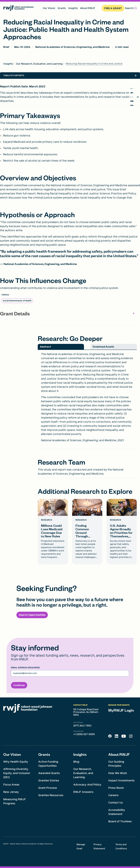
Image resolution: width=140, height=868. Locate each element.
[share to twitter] (133, 90)
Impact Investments (121, 780)
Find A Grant (113, 8)
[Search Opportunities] (32, 615)
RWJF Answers (83, 792)
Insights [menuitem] (73, 8)
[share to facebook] (133, 96)
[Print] (133, 117)
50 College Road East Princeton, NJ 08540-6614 (86, 712)
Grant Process (48, 788)
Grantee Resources (51, 795)
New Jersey (11, 792)
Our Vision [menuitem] (49, 8)
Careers (113, 795)
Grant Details (67, 313)
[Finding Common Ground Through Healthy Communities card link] (87, 532)
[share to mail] (133, 103)
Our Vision (12, 754)
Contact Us (116, 803)
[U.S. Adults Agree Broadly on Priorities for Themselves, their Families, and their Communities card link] (122, 532)
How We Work (118, 773)
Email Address (25, 668)
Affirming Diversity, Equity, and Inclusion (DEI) (17, 773)
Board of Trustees (120, 821)
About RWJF (119, 754)
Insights (80, 754)
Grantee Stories (49, 780)
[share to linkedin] (133, 110)
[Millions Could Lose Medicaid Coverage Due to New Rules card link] (53, 532)
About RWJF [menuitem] (88, 8)
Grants (44, 754)
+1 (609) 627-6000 (84, 734)
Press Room (116, 788)
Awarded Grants (49, 773)
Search (131, 8)
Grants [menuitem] (62, 8)
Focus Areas (11, 785)
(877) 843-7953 (82, 726)
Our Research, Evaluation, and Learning (83, 773)
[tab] (61, 347)
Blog (76, 762)
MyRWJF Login (121, 710)
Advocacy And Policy (87, 785)
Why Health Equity (16, 762)
